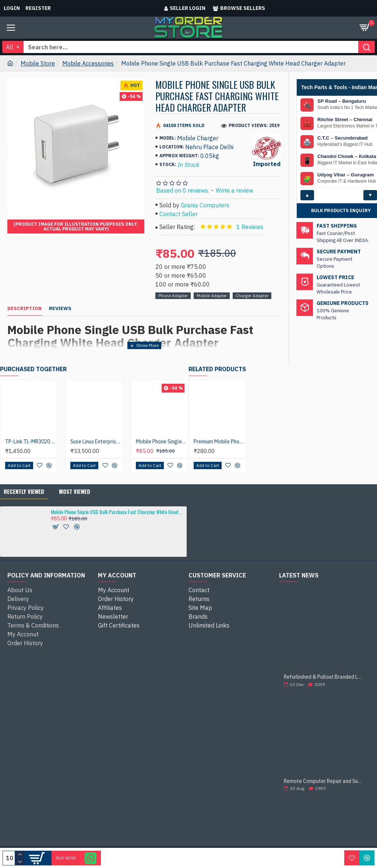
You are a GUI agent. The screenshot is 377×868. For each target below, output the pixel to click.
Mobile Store (38, 63)
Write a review (235, 190)
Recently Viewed (24, 491)
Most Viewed (75, 491)
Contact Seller (179, 214)
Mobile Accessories (88, 63)
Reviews (60, 309)
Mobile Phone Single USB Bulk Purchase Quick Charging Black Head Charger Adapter (161, 442)
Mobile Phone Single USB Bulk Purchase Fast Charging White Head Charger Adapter (117, 512)
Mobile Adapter (212, 296)
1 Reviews (250, 227)
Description (24, 309)
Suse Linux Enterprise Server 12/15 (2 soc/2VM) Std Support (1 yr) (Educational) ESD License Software (96, 442)
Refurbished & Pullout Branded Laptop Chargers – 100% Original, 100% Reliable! (324, 677)
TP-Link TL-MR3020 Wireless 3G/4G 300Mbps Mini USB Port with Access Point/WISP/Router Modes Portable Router (30, 442)
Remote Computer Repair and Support (324, 781)
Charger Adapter (252, 296)
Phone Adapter (173, 296)
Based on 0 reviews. (183, 190)
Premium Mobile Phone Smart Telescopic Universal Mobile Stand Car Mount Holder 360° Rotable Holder (219, 442)
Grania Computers (205, 205)
